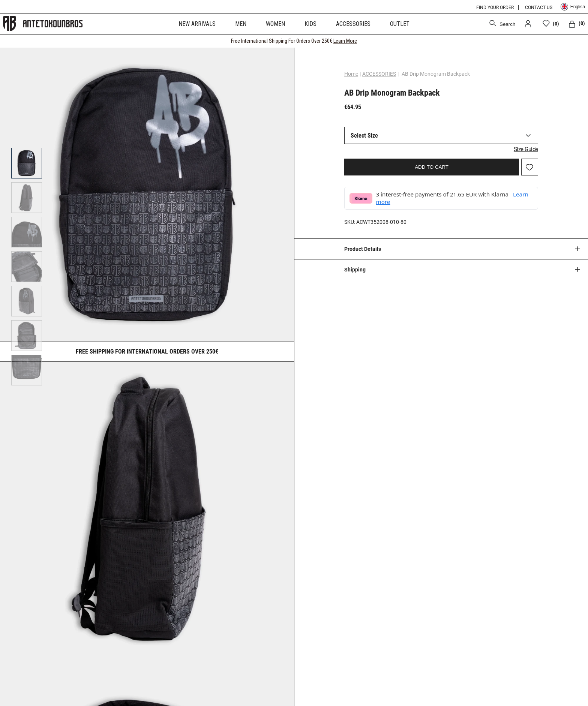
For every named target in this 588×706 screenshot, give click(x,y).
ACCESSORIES (353, 24)
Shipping (355, 270)
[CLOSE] (575, 41)
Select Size (364, 136)
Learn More (345, 41)
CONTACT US (539, 7)
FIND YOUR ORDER (495, 7)
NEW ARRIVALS (197, 24)
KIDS (310, 24)
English (573, 7)
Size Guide (526, 149)
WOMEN (275, 24)
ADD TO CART (432, 167)
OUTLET (400, 24)
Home (351, 74)
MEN (241, 24)
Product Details (363, 249)
